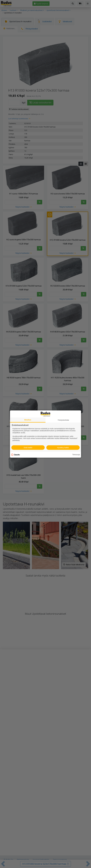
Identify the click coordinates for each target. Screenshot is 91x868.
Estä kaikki (28, 448)
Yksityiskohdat (63, 420)
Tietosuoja (76, 455)
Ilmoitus (28, 420)
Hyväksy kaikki (63, 448)
